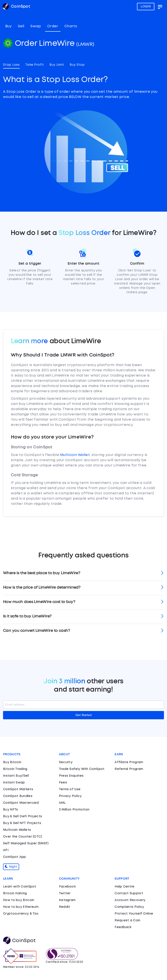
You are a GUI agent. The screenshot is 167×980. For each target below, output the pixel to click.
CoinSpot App (15, 857)
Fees (63, 783)
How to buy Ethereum (21, 907)
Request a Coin (127, 920)
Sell (21, 26)
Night (11, 867)
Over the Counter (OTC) (23, 837)
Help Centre (124, 887)
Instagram (67, 900)
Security (66, 762)
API (6, 850)
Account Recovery (130, 900)
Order (53, 26)
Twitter (65, 893)
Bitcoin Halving (15, 893)
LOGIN (146, 7)
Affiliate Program (129, 762)
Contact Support (129, 893)
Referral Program (129, 769)
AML (62, 803)
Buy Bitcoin (12, 762)
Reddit (65, 907)
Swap (36, 26)
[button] (83, 573)
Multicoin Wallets (17, 830)
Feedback (123, 927)
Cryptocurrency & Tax (21, 914)
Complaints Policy (129, 907)
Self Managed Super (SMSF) (26, 843)
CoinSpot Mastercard (21, 803)
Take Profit (34, 65)
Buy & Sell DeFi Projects (23, 816)
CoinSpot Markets (18, 789)
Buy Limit (57, 65)
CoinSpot (19, 941)
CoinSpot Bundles (18, 796)
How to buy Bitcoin (19, 900)
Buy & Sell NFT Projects (22, 823)
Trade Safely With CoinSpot (82, 769)
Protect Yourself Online (134, 914)
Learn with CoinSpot (20, 887)
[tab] (83, 573)
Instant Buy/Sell (16, 776)
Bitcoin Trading (15, 769)
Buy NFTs (10, 810)
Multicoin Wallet (75, 455)
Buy (8, 26)
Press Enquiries (71, 776)
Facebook (67, 887)
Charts (71, 26)
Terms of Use (70, 789)
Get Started (83, 715)
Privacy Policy (70, 796)
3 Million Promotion (74, 810)
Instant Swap (14, 783)
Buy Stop (77, 65)
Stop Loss (11, 65)
